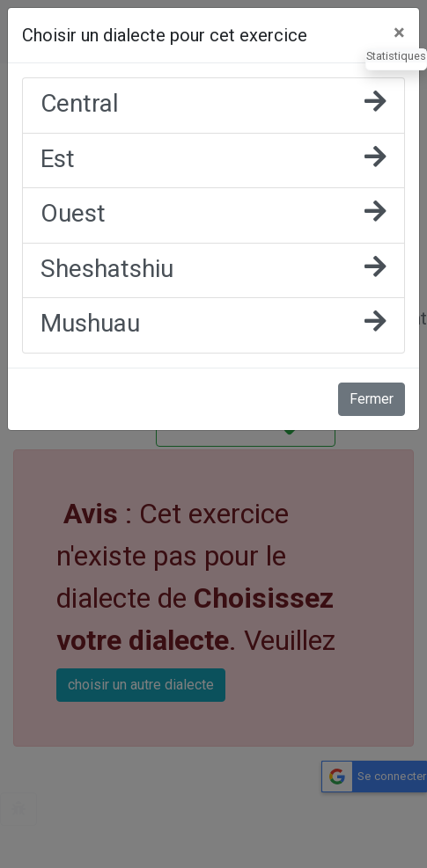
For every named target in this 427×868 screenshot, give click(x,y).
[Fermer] (399, 33)
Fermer (372, 399)
